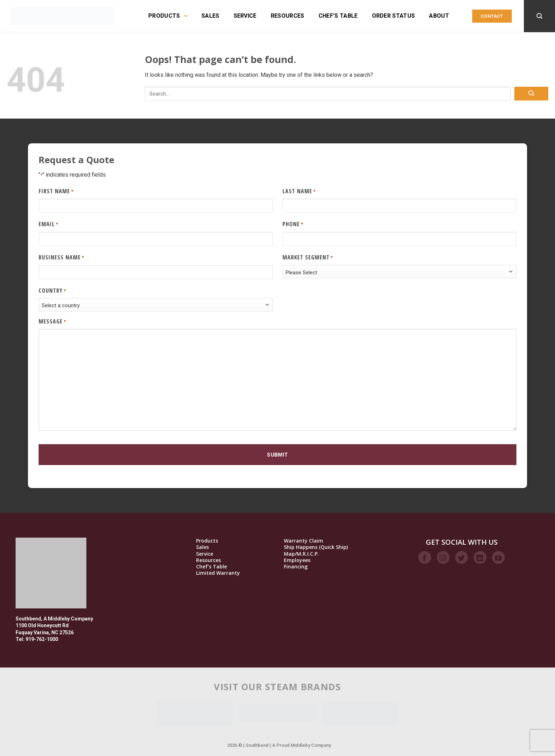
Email (48, 224)
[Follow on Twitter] (462, 557)
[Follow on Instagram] (443, 557)
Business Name (61, 257)
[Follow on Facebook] (425, 557)
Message (52, 322)
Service (245, 16)
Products (168, 16)
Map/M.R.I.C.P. (301, 554)
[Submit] (531, 94)
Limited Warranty (218, 573)
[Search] (539, 16)
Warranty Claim (304, 541)
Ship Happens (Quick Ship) (316, 547)
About (439, 16)
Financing (296, 567)
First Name (56, 191)
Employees (297, 560)
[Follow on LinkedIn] (480, 557)
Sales (210, 16)
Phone (293, 224)
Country (52, 291)
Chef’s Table (338, 16)
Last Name (299, 191)
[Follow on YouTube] (498, 557)
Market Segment (308, 257)
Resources (288, 16)
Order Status (394, 16)
